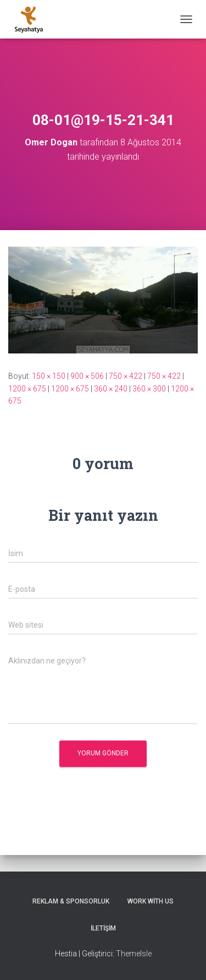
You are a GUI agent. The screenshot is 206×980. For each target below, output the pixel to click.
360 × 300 (149, 389)
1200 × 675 (27, 389)
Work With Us (151, 901)
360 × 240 (111, 389)
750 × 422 (126, 376)
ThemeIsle (134, 954)
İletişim (103, 928)
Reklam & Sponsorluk (71, 901)
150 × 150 (49, 376)
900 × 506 (87, 376)
